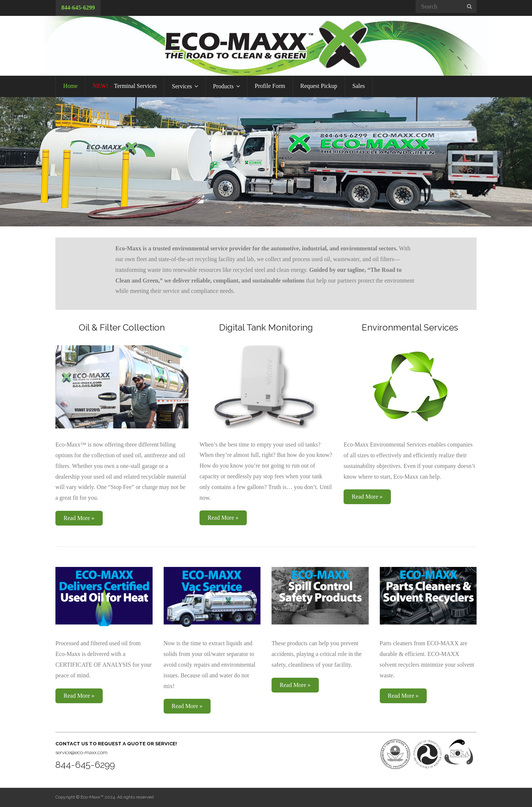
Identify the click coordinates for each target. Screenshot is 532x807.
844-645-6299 (78, 8)
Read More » (79, 518)
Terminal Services (125, 86)
